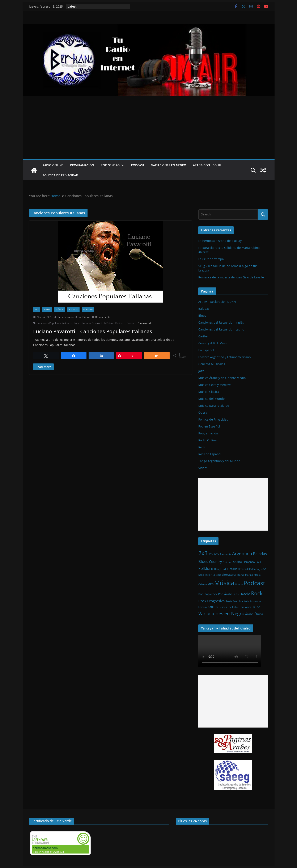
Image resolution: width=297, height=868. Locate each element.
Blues (202, 315)
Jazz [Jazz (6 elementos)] (263, 568)
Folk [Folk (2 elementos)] (258, 562)
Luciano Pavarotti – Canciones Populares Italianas (93, 331)
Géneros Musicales (212, 364)
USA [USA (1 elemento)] (258, 607)
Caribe (203, 336)
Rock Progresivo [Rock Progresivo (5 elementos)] (211, 601)
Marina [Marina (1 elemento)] (249, 575)
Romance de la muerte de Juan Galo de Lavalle (231, 277)
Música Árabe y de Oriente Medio (222, 378)
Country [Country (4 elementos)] (215, 562)
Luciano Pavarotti (92, 323)
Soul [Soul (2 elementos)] (211, 607)
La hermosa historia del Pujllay (220, 241)
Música (59, 309)
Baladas (204, 309)
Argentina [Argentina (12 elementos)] (242, 553)
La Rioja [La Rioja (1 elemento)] (217, 575)
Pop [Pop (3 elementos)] (201, 594)
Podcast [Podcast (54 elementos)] (254, 583)
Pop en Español (209, 426)
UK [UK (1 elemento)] (253, 607)
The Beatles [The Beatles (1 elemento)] (220, 607)
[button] (122, 165)
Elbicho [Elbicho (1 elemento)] (227, 562)
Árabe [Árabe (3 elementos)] (249, 614)
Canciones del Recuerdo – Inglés (221, 322)
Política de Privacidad (60, 175)
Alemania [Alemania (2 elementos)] (226, 554)
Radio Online (53, 165)
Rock (202, 447)
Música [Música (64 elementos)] (224, 583)
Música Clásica (209, 392)
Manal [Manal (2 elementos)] (240, 575)
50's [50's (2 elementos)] (211, 554)
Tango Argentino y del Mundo (219, 461)
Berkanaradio (65, 317)
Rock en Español (210, 454)
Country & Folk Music (213, 343)
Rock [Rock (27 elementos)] (257, 593)
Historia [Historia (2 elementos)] (232, 569)
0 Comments (101, 317)
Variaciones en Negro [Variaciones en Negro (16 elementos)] (221, 613)
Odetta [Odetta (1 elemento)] (239, 584)
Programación (82, 165)
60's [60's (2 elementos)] (217, 554)
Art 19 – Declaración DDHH (217, 302)
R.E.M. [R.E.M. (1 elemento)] (237, 594)
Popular (88, 309)
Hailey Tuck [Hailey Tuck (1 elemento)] (220, 569)
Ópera (203, 412)
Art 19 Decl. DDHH (207, 165)
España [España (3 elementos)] (237, 562)
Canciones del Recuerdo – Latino (221, 329)
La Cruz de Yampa (211, 259)
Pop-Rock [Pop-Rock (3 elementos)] (211, 594)
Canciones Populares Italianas (54, 323)
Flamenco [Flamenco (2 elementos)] (249, 562)
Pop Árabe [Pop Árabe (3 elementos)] (225, 594)
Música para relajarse (214, 406)
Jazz (201, 371)
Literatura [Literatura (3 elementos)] (229, 575)
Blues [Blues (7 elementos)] (203, 561)
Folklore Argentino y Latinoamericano (224, 357)
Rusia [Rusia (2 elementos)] (229, 601)
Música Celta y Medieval (215, 385)
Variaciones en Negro (169, 165)
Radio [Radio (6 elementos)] (246, 594)
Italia (47, 309)
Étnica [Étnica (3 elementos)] (259, 614)
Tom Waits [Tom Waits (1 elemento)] (245, 607)
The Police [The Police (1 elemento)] (233, 607)
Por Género (110, 165)
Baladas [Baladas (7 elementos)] (260, 554)
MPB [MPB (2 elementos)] (211, 584)
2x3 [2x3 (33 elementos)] (203, 553)
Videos (203, 468)
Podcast (138, 165)
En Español (206, 350)
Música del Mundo (211, 399)
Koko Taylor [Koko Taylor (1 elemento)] (205, 575)
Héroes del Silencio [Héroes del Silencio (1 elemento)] (248, 569)
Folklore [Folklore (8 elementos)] (206, 568)
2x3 (37, 309)
